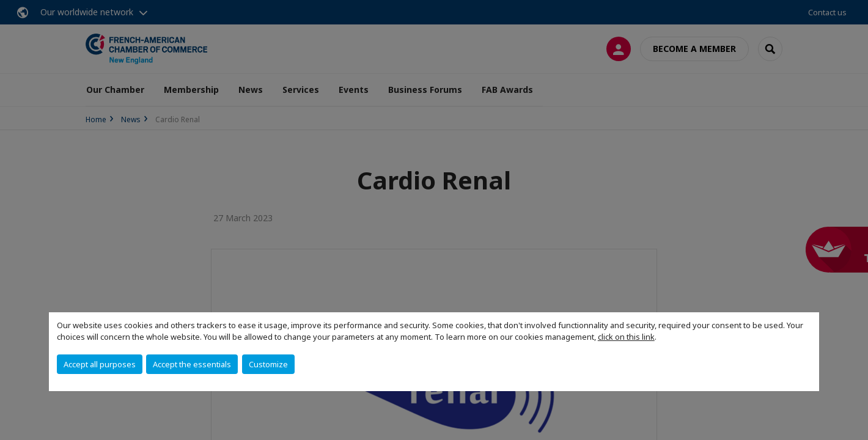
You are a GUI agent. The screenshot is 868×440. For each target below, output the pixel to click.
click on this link (626, 337)
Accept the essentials (192, 364)
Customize (268, 364)
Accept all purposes (100, 364)
